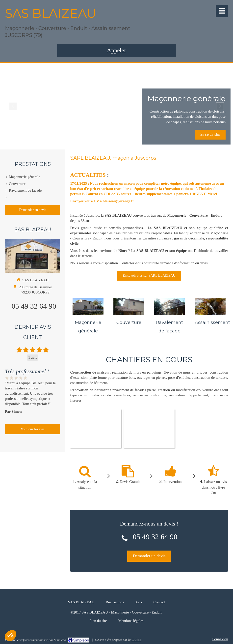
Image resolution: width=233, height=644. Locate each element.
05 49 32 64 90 (155, 537)
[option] (116, 106)
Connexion (220, 639)
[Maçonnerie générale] (88, 307)
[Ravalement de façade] (169, 307)
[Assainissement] (210, 307)
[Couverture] (129, 307)
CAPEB (136, 640)
